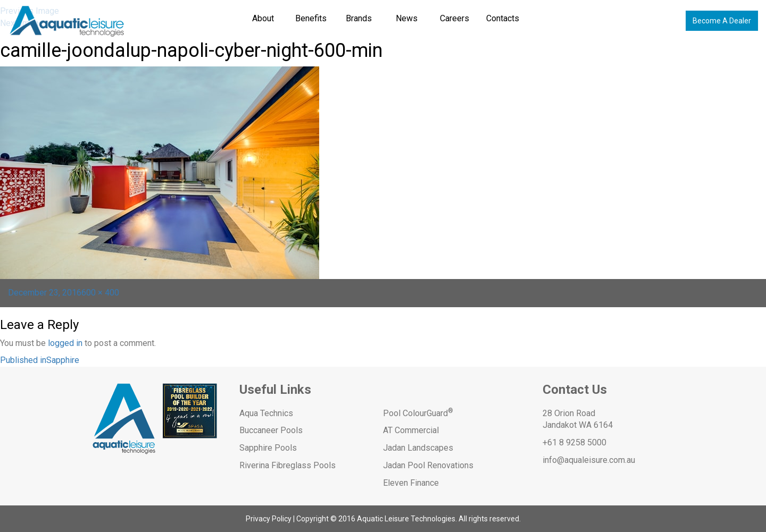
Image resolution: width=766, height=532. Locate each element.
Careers (455, 18)
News (407, 18)
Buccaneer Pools (271, 430)
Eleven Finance (411, 483)
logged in (65, 343)
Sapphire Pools (268, 448)
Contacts (503, 18)
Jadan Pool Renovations (428, 465)
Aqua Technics (266, 413)
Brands (359, 18)
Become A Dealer (722, 21)
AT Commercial (411, 430)
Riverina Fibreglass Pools (288, 465)
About (263, 18)
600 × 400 (100, 293)
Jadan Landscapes (418, 448)
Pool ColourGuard (418, 413)
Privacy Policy (269, 519)
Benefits (311, 18)
